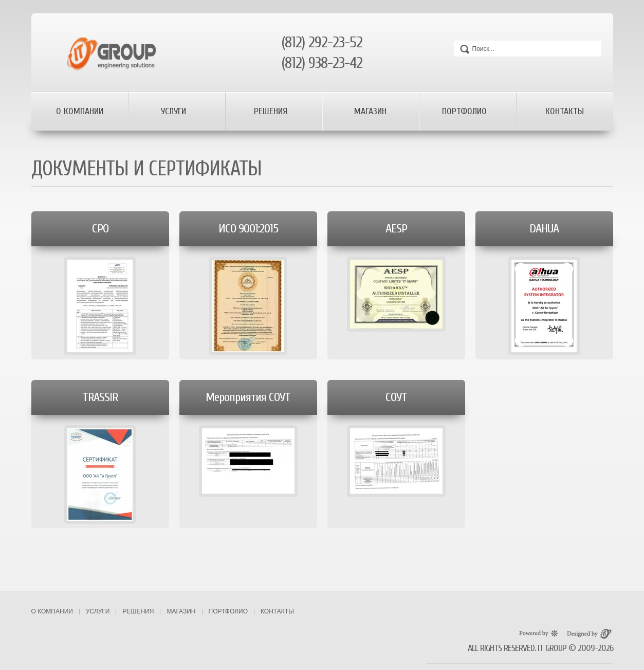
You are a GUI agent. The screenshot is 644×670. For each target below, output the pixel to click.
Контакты (565, 111)
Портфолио (466, 111)
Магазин (370, 111)
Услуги (175, 111)
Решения (272, 111)
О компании (80, 111)
